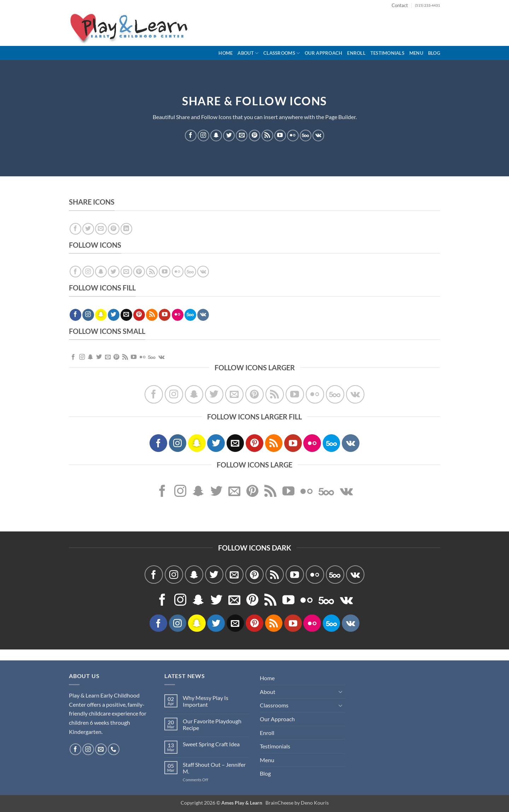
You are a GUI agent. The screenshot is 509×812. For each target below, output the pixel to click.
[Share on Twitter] (88, 229)
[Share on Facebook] (75, 229)
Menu (416, 53)
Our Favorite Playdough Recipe (212, 724)
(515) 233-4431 (428, 5)
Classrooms (282, 53)
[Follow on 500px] (306, 135)
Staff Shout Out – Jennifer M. (214, 768)
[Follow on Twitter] (229, 135)
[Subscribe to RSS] (267, 135)
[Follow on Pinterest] (255, 135)
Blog (434, 53)
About (248, 53)
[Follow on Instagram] (203, 135)
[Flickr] (293, 135)
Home (226, 53)
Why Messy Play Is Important (206, 701)
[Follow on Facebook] (191, 135)
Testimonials (387, 53)
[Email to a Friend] (101, 229)
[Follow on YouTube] (280, 135)
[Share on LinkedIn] (126, 229)
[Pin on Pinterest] (114, 229)
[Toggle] (340, 692)
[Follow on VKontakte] (318, 135)
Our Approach (323, 53)
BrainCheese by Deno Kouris (297, 803)
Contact (400, 5)
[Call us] (114, 749)
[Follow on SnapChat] (216, 135)
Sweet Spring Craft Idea (211, 744)
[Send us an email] (242, 135)
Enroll (356, 53)
